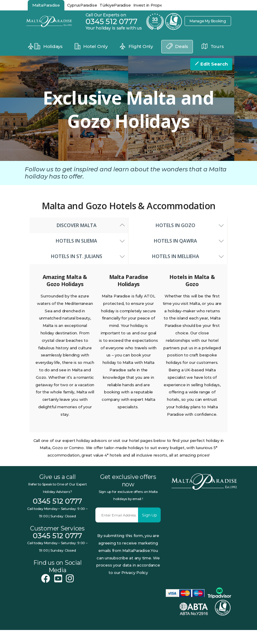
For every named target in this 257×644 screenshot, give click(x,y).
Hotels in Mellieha (178, 270)
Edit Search (211, 64)
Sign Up (150, 529)
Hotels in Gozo (178, 239)
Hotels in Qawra (178, 255)
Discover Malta (79, 239)
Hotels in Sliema (79, 255)
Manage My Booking (206, 21)
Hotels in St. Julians (79, 270)
